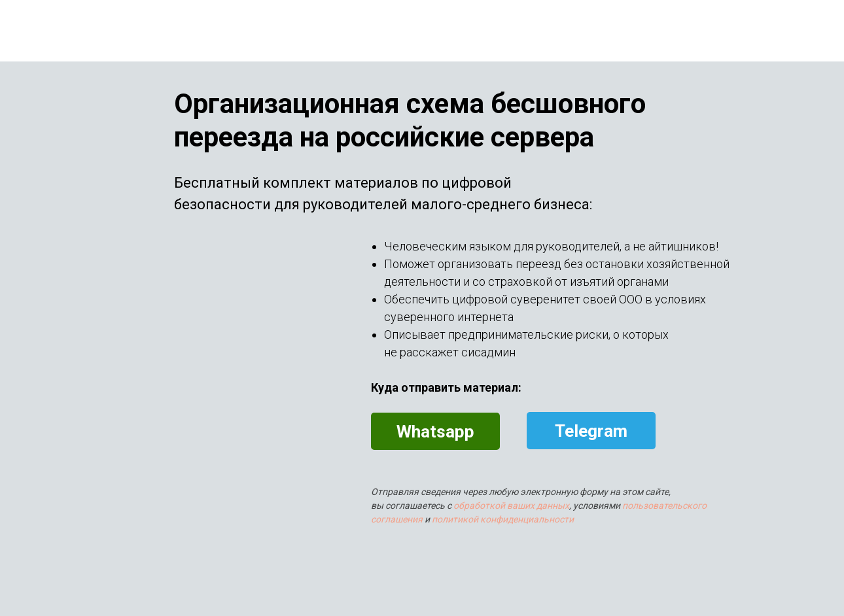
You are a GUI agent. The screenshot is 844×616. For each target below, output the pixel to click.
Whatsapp (435, 432)
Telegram (591, 431)
